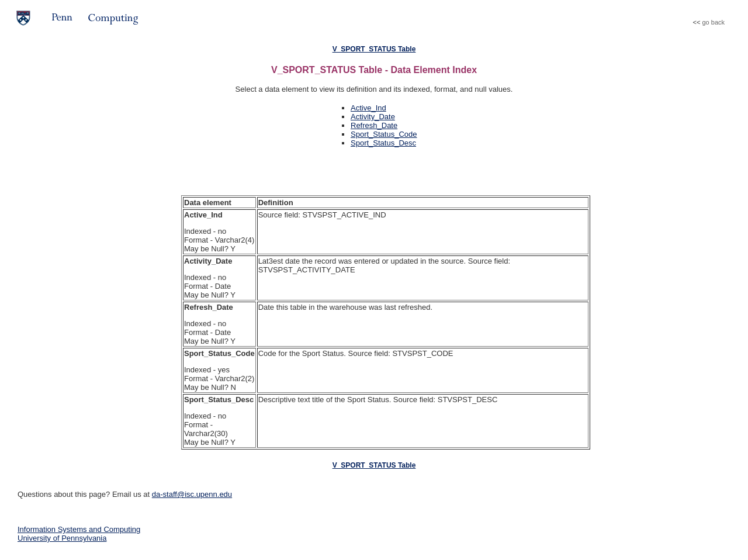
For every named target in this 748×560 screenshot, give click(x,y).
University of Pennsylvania (62, 538)
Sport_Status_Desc (383, 143)
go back (713, 22)
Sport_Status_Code (384, 134)
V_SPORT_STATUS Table (374, 49)
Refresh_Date (374, 125)
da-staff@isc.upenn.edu (192, 494)
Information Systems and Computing (79, 529)
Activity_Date (373, 117)
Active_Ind (368, 108)
